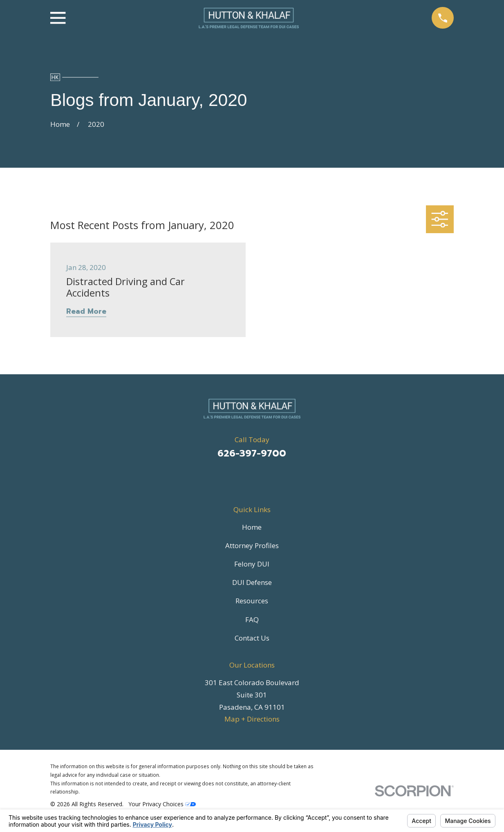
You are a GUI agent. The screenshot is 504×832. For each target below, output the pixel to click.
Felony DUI (252, 564)
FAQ (252, 620)
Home (252, 527)
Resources (252, 601)
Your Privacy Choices (162, 804)
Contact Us (252, 638)
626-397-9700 (252, 453)
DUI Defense (252, 582)
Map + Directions (252, 719)
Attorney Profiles (252, 545)
